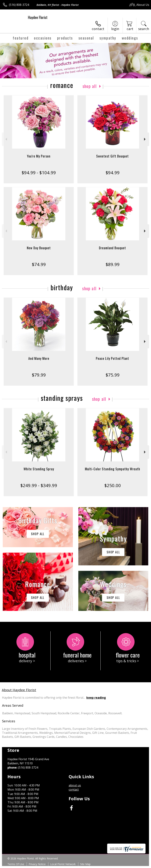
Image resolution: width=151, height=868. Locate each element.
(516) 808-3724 (19, 5)
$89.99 (113, 264)
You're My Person (39, 156)
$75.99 (113, 375)
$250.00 (113, 485)
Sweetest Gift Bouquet (112, 156)
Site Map (85, 864)
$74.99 (39, 264)
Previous (6, 139)
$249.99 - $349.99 (39, 485)
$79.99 (39, 375)
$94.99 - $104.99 (39, 173)
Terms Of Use (16, 864)
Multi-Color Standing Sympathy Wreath (112, 469)
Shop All (90, 86)
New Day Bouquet (39, 248)
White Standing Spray (39, 469)
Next (145, 139)
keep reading (96, 698)
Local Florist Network (63, 864)
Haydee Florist (38, 17)
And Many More (39, 358)
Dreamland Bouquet (112, 248)
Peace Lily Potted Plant (112, 358)
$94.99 (113, 173)
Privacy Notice (37, 864)
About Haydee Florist (19, 690)
